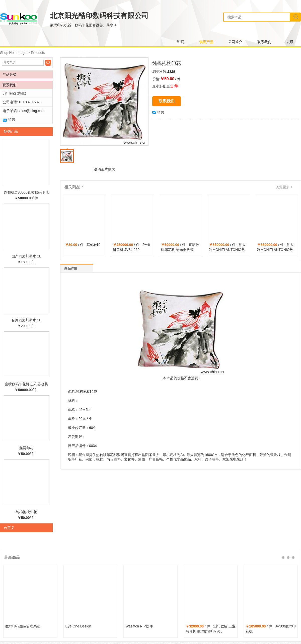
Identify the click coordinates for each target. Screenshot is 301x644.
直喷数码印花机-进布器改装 (26, 384)
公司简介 (235, 42)
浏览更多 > (284, 187)
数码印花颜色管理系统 (23, 626)
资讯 (290, 42)
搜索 (295, 17)
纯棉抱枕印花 (26, 512)
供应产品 (206, 42)
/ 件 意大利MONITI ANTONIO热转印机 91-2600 (275, 250)
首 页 (180, 42)
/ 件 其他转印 (83, 245)
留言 (158, 113)
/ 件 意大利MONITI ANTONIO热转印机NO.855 (227, 250)
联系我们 (264, 42)
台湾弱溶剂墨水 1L (26, 320)
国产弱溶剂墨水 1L (26, 256)
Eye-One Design (78, 626)
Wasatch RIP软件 (139, 626)
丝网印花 (26, 448)
